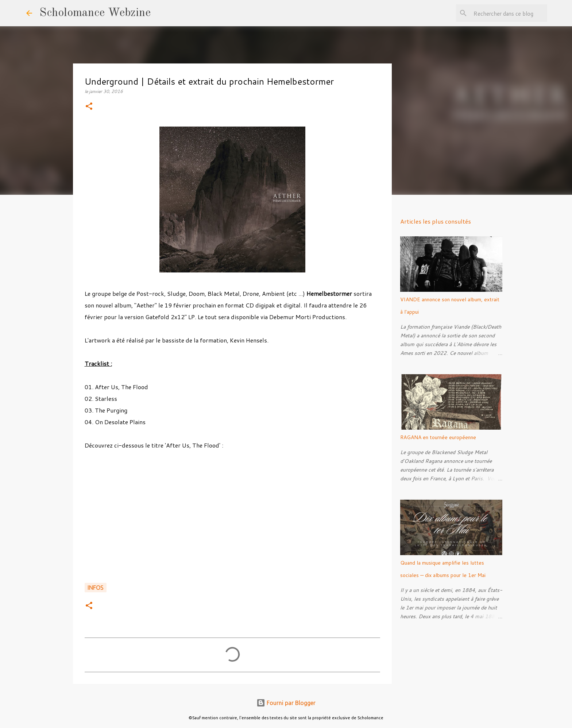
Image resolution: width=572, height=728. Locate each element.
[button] (89, 107)
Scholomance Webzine (95, 13)
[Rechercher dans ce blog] (509, 13)
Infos (96, 588)
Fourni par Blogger (286, 703)
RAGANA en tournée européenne (438, 437)
